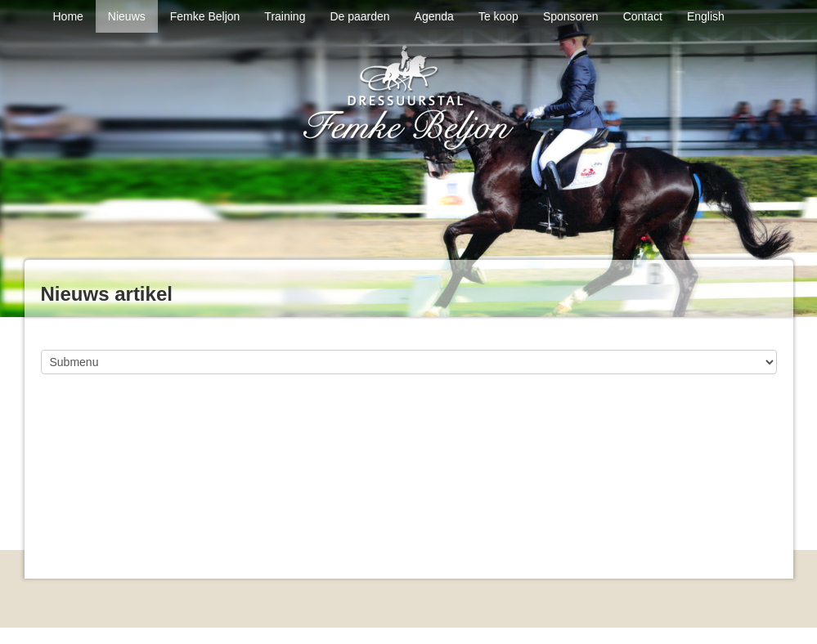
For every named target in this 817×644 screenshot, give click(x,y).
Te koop (498, 16)
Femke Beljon (205, 16)
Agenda (434, 16)
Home (68, 16)
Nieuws (127, 16)
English (706, 16)
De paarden (359, 16)
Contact (643, 16)
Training (285, 16)
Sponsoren (571, 16)
